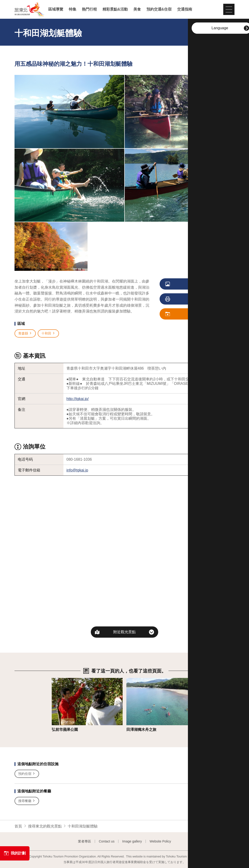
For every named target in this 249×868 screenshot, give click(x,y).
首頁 (18, 826)
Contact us (107, 841)
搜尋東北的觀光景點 (45, 826)
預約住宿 (27, 774)
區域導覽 (56, 9)
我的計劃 (15, 853)
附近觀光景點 (124, 632)
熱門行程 (89, 9)
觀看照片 (187, 284)
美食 (137, 9)
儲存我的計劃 (189, 314)
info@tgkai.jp (77, 470)
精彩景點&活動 (115, 9)
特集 (73, 9)
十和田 (48, 333)
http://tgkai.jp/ (78, 399)
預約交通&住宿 (159, 9)
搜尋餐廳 (27, 801)
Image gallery (132, 841)
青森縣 (25, 333)
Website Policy (160, 841)
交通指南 (185, 9)
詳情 (55, 680)
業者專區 (84, 841)
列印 (185, 299)
